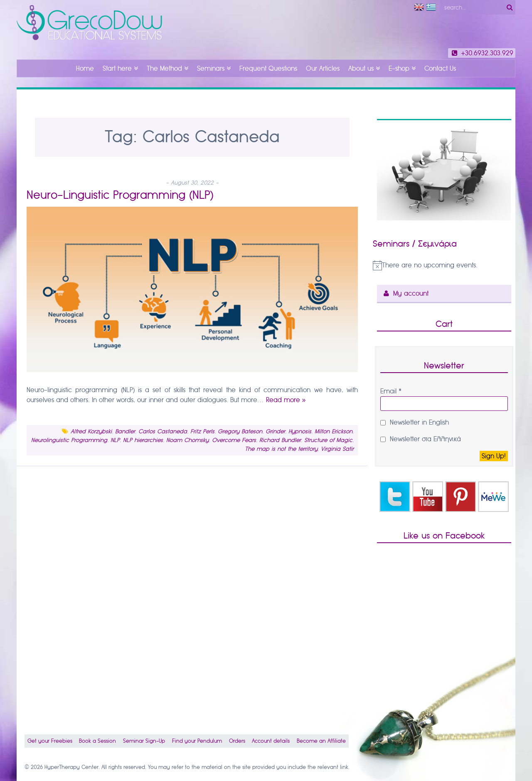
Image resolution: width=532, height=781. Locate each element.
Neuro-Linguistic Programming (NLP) (120, 195)
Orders (237, 741)
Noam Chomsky (187, 440)
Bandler (125, 431)
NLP (115, 440)
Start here (117, 68)
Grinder (275, 431)
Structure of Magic (328, 440)
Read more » (286, 400)
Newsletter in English (415, 422)
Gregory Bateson (240, 431)
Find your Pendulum (197, 741)
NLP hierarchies (143, 440)
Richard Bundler (280, 440)
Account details (271, 741)
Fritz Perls (202, 431)
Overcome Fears (234, 440)
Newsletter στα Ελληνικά (421, 439)
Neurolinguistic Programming (69, 440)
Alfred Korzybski (91, 431)
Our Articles (323, 68)
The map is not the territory (281, 449)
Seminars (211, 68)
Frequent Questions (268, 68)
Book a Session (97, 741)
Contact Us (440, 68)
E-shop (399, 68)
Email (391, 391)
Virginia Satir (337, 449)
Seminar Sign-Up (144, 741)
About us (361, 68)
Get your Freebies (50, 741)
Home (85, 68)
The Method (164, 68)
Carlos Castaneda (163, 431)
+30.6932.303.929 (482, 53)
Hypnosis (300, 431)
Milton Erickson (334, 431)
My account (411, 293)
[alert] (444, 265)
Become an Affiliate (321, 741)
